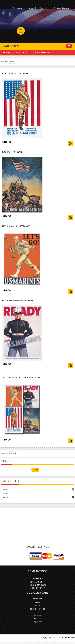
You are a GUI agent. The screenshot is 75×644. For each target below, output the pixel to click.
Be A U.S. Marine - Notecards (16, 73)
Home (6, 53)
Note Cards (21, 53)
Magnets (6, 493)
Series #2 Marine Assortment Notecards (22, 377)
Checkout (43, 8)
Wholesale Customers (62, 8)
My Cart (37, 602)
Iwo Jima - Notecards (13, 152)
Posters (5, 489)
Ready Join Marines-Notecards (18, 300)
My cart (31, 8)
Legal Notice (38, 622)
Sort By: (4, 62)
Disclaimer (37, 615)
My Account (17, 8)
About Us (37, 619)
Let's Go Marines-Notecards (16, 226)
